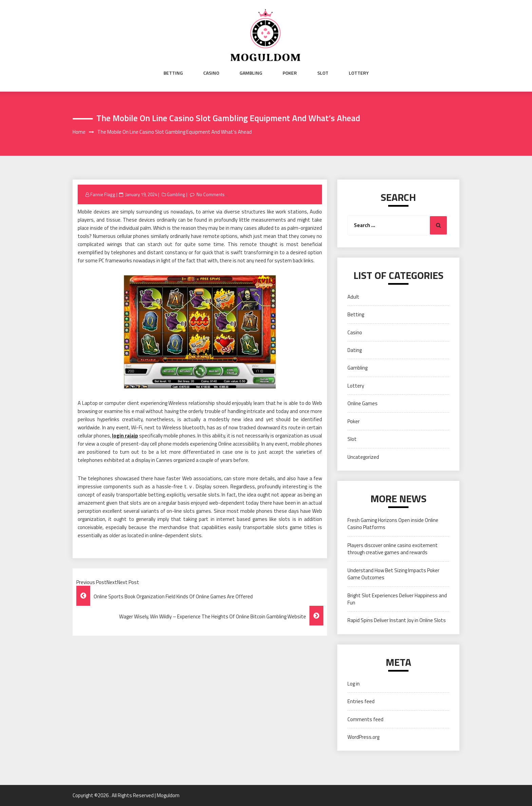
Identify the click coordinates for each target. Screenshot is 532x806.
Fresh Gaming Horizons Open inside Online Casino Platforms (393, 524)
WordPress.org (363, 737)
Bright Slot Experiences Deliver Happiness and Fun (397, 599)
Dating (355, 350)
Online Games (363, 403)
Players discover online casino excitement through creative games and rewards (393, 549)
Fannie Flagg (103, 194)
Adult (353, 297)
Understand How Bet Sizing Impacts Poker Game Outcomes (393, 574)
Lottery (359, 73)
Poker (290, 73)
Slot (323, 73)
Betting (173, 73)
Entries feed (361, 701)
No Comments (211, 194)
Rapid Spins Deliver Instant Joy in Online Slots (397, 620)
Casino (211, 73)
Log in (354, 684)
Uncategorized (363, 457)
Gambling (251, 73)
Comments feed (365, 719)
